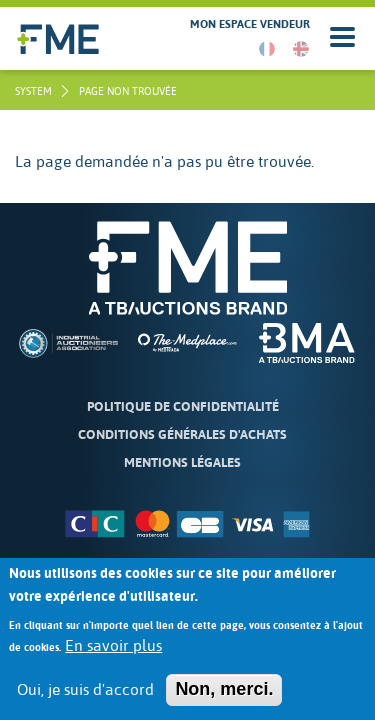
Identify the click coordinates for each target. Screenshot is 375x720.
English (301, 49)
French (267, 49)
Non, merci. (224, 700)
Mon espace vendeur (250, 24)
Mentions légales (182, 462)
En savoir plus (113, 657)
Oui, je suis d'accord (85, 701)
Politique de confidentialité (183, 406)
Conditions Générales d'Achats (182, 434)
